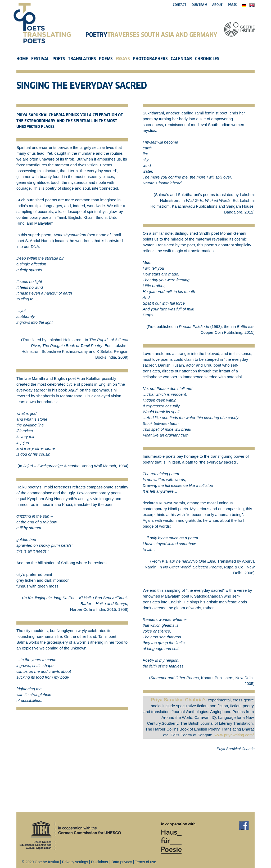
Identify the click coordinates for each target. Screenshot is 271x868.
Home (22, 59)
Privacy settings (75, 862)
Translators (82, 59)
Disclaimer (100, 862)
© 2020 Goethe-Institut (40, 862)
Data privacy (122, 862)
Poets (59, 59)
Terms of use (146, 862)
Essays (123, 59)
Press (232, 5)
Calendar (181, 59)
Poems (106, 59)
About (218, 5)
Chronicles (207, 59)
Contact (180, 5)
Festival (40, 59)
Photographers (150, 59)
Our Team (199, 5)
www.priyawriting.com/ (234, 735)
